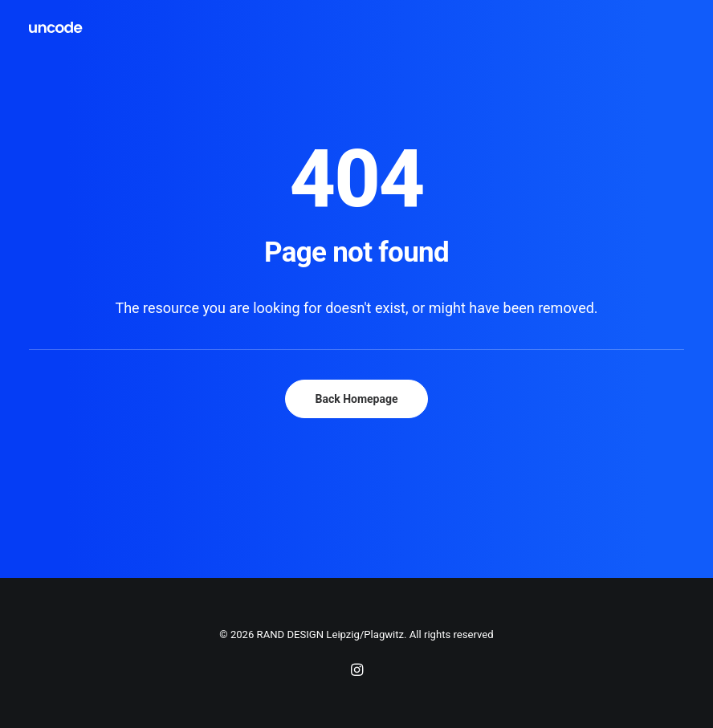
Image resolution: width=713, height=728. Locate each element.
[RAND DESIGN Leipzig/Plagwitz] (56, 27)
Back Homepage (356, 399)
